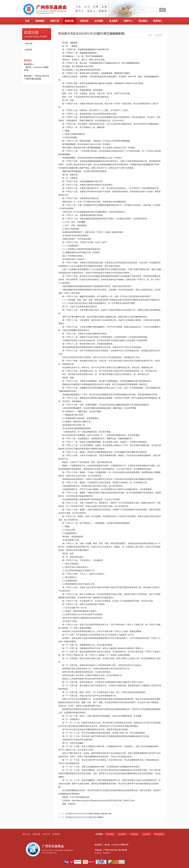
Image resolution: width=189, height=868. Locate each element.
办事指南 (134, 834)
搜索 (162, 10)
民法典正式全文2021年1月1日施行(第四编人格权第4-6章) (89, 814)
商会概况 (143, 21)
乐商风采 (84, 21)
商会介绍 (26, 834)
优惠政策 (28, 50)
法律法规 (28, 44)
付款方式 (46, 834)
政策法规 (69, 21)
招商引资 (55, 21)
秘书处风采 (159, 834)
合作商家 (99, 21)
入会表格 (146, 834)
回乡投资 (110, 834)
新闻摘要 (40, 21)
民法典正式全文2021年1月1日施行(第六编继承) (85, 817)
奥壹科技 (106, 853)
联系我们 (158, 21)
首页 (27, 21)
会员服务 (113, 21)
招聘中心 (128, 21)
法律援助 (122, 834)
